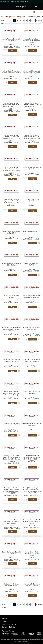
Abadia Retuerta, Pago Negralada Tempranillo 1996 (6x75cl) (32, 41)
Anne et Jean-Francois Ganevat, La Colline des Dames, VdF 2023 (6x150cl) (32, 137)
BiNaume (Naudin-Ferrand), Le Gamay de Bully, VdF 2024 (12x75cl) (11, 329)
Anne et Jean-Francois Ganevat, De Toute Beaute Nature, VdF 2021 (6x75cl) (11, 105)
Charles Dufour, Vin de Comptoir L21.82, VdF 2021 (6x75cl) (32, 554)
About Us (5, 619)
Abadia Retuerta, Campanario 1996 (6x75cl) (11, 40)
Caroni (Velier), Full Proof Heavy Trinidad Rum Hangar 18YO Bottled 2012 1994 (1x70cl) (32, 458)
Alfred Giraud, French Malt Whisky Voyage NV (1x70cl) (32, 72)
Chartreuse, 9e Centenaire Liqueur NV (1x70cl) (11, 585)
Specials (22, 17)
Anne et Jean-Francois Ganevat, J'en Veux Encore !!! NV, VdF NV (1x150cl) (32, 105)
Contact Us (6, 621)
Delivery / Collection (9, 627)
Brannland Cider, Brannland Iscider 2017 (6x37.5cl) (32, 360)
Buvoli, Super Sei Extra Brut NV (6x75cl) (32, 392)
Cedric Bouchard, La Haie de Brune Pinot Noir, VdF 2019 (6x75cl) (32, 522)
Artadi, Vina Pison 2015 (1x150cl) (11, 296)
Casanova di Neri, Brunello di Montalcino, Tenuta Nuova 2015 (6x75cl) (11, 522)
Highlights (11, 17)
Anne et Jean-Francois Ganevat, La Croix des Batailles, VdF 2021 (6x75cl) (11, 169)
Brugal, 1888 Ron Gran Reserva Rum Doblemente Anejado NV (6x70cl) (11, 393)
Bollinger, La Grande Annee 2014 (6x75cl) (32, 328)
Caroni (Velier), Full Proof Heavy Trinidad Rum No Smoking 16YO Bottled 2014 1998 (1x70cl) (11, 490)
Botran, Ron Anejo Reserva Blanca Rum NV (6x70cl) (11, 360)
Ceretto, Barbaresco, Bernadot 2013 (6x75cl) (11, 553)
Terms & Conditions (9, 624)
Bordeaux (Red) (34, 17)
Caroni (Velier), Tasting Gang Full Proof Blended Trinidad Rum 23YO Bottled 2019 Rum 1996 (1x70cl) (32, 490)
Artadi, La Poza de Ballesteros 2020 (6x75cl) (11, 264)
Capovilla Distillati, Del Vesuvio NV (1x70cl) (32, 425)
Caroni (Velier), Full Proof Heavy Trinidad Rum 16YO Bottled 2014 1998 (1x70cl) (11, 457)
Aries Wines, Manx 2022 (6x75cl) (32, 200)
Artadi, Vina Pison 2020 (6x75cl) (32, 264)
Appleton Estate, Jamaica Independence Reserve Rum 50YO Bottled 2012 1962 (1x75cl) (11, 201)
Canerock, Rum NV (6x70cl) (11, 424)
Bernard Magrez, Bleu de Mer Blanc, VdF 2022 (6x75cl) (32, 296)
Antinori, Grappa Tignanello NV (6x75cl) (32, 168)
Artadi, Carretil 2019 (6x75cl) (32, 231)
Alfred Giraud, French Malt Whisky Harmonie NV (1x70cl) (11, 72)
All (2, 17)
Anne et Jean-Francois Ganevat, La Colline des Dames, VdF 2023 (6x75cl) (11, 137)
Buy (12, 51)
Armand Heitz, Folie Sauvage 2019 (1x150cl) (11, 232)
